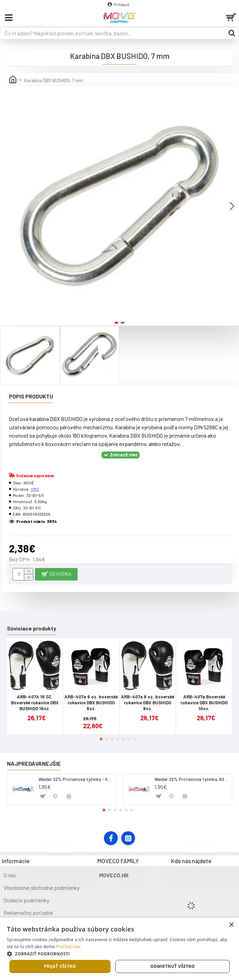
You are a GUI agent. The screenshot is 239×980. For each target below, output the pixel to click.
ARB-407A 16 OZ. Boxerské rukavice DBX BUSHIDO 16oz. (35, 703)
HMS (35, 489)
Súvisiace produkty (32, 628)
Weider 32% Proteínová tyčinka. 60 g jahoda (192, 779)
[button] (232, 206)
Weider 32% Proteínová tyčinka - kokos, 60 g (76, 779)
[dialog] (119, 949)
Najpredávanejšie (34, 763)
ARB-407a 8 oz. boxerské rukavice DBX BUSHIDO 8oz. (148, 703)
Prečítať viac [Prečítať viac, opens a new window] (68, 947)
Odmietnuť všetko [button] (172, 966)
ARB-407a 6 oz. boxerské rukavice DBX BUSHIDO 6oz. (91, 703)
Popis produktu (31, 396)
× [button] (231, 925)
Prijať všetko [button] (60, 966)
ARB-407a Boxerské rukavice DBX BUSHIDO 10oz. (204, 703)
